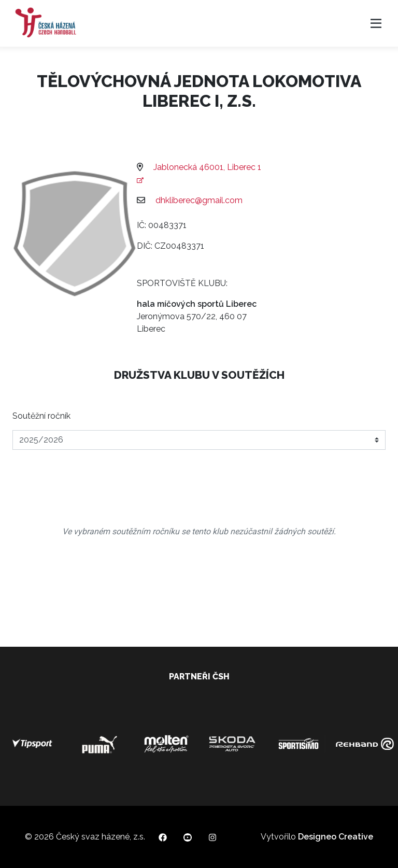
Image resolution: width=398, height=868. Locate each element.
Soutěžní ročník (41, 416)
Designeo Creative (336, 837)
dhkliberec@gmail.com (199, 200)
